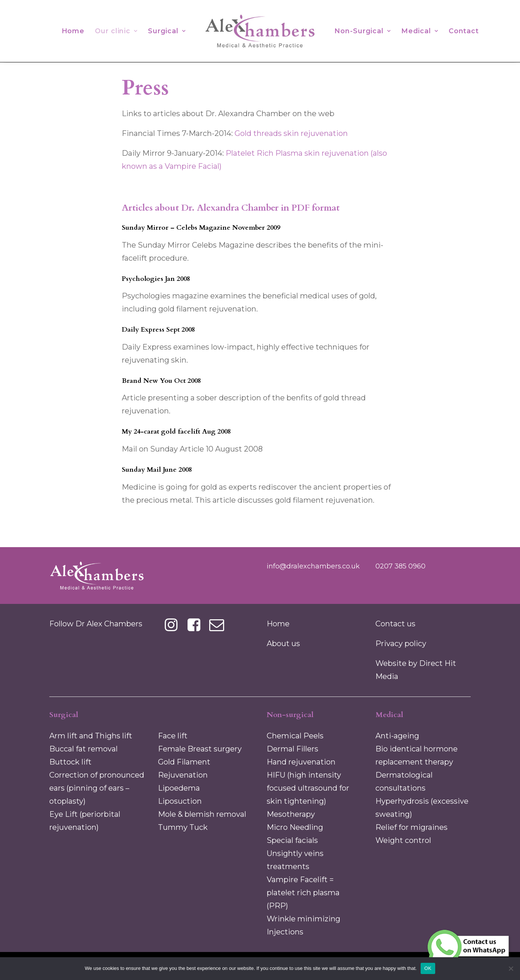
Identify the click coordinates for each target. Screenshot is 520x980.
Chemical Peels (295, 736)
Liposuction (180, 801)
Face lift (173, 736)
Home (73, 31)
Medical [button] (420, 31)
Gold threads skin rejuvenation (291, 133)
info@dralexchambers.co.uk (313, 566)
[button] (171, 629)
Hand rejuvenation (301, 762)
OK (428, 968)
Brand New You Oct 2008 (161, 381)
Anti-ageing (397, 736)
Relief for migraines (411, 827)
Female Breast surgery (200, 749)
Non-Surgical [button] (363, 31)
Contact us (395, 624)
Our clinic (116, 31)
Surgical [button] (167, 31)
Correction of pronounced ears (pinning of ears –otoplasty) (97, 788)
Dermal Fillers (292, 749)
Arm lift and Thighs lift (91, 736)
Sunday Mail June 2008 (157, 470)
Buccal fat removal (83, 749)
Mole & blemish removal (202, 814)
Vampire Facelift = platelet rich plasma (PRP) (303, 893)
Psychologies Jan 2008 (156, 279)
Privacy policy (401, 643)
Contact (464, 31)
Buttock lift (70, 762)
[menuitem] (73, 31)
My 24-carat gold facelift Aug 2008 (176, 432)
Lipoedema (179, 788)
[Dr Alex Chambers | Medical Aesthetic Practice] (260, 31)
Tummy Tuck (183, 827)
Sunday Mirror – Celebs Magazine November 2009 (201, 228)
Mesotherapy (291, 814)
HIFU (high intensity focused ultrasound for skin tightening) (308, 788)
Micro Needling (295, 827)
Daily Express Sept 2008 (158, 330)
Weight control (403, 840)
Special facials (292, 840)
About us (283, 643)
